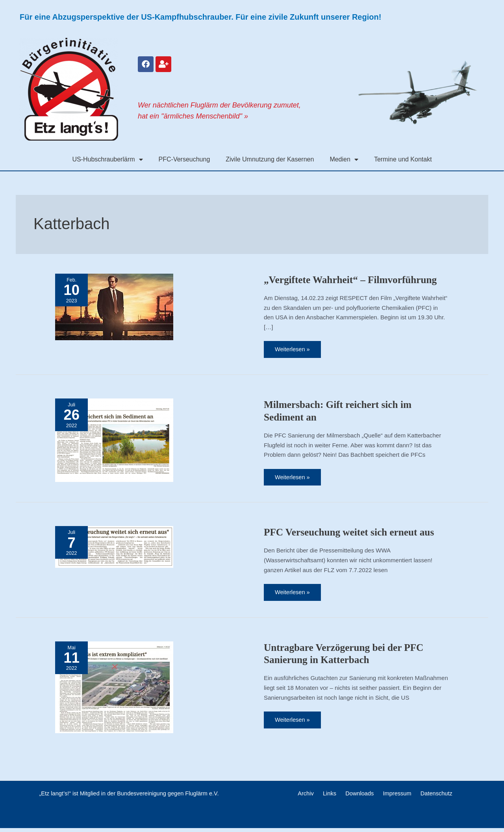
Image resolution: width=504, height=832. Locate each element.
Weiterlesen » (295, 347)
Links (332, 797)
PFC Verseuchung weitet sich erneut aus (352, 534)
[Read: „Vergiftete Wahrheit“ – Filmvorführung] (114, 306)
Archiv (311, 797)
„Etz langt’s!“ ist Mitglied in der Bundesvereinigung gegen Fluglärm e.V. (129, 797)
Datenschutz (431, 797)
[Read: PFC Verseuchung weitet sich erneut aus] (114, 548)
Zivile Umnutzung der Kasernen (270, 159)
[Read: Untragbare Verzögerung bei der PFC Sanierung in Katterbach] (114, 689)
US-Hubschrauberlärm (107, 159)
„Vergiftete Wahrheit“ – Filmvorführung (353, 280)
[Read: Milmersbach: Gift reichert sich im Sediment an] (114, 440)
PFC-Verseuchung (184, 159)
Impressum (394, 797)
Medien (344, 159)
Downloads (359, 797)
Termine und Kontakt (403, 159)
